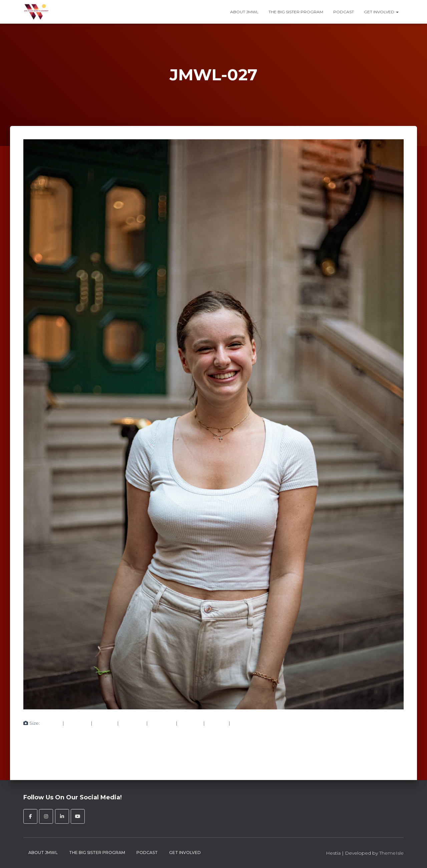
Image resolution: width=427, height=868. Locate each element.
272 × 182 (217, 723)
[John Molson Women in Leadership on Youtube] (78, 816)
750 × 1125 (105, 723)
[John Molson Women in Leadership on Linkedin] (62, 816)
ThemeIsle (391, 853)
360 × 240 (190, 723)
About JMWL (244, 12)
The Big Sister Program (296, 12)
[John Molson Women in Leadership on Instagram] (46, 816)
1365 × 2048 (245, 723)
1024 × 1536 (162, 723)
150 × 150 (51, 723)
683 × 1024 (132, 723)
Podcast (344, 12)
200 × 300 (77, 723)
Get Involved (381, 12)
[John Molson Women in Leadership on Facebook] (30, 816)
